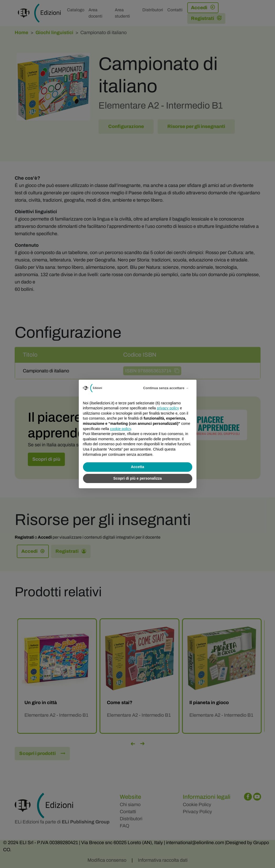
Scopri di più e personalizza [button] (137, 478)
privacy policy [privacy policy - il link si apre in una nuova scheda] (168, 408)
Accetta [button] (137, 467)
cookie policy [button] (120, 429)
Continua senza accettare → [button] (166, 388)
